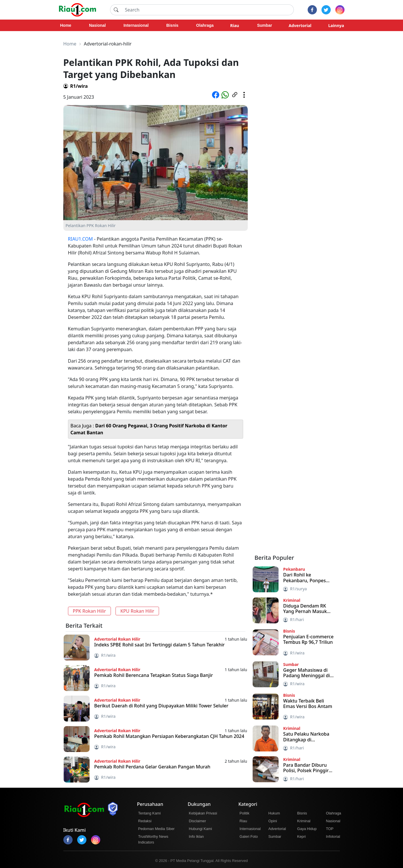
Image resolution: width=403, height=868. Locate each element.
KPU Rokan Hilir (137, 611)
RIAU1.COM (81, 239)
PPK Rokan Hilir (89, 611)
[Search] (208, 10)
